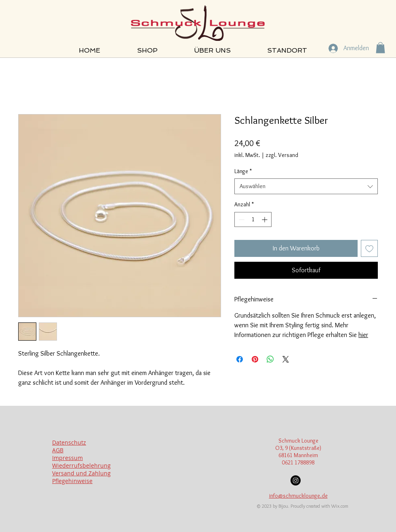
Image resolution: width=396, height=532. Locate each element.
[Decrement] (241, 219)
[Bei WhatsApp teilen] (270, 359)
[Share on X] (286, 359)
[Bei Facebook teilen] (240, 359)
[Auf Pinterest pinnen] (255, 359)
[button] (380, 48)
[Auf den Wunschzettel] (369, 248)
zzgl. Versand (282, 155)
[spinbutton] (253, 219)
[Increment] (265, 219)
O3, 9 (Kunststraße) (298, 448)
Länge (243, 171)
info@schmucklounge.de (298, 496)
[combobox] (306, 186)
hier (363, 335)
